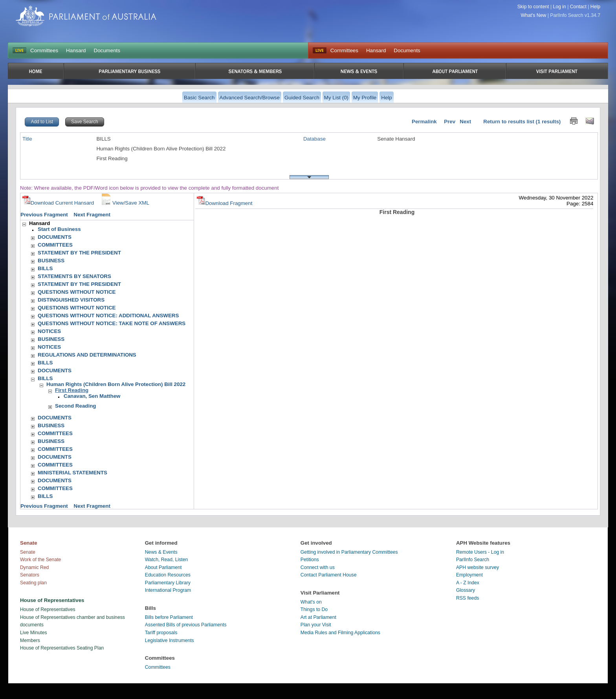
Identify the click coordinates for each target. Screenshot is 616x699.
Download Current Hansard (58, 203)
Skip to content (533, 7)
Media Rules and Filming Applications (340, 633)
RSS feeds (467, 598)
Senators (30, 575)
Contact (578, 7)
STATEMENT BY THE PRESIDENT (79, 253)
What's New (534, 15)
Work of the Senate (40, 560)
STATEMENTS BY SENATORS (74, 276)
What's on (311, 602)
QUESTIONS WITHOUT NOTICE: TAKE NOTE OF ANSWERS (112, 323)
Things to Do (314, 609)
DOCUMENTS (55, 237)
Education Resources (168, 575)
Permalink (424, 122)
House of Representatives (48, 609)
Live (320, 51)
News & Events (161, 552)
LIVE (19, 51)
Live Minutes (34, 633)
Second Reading (75, 406)
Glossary (466, 590)
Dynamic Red (34, 567)
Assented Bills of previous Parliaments (186, 625)
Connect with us (318, 567)
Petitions (310, 560)
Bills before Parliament (169, 617)
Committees (44, 50)
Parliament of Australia (86, 16)
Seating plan (33, 583)
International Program (168, 590)
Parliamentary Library (168, 583)
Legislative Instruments (170, 640)
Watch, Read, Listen (167, 560)
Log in (559, 7)
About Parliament (163, 567)
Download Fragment (224, 203)
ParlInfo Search (473, 560)
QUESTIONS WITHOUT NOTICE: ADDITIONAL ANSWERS (108, 316)
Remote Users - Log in (480, 552)
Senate (28, 552)
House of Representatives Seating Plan (62, 648)
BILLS (45, 268)
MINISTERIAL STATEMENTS (72, 473)
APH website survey (478, 567)
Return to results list (509, 122)
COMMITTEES (55, 245)
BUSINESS (51, 261)
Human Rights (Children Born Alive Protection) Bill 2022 (116, 384)
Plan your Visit (316, 625)
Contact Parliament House (329, 575)
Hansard (76, 50)
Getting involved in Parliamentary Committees (349, 552)
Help (595, 7)
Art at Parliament (318, 617)
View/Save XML (125, 203)
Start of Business (59, 229)
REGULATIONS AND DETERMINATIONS (87, 355)
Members (30, 640)
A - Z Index (468, 583)
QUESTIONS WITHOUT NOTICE (77, 292)
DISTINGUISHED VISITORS (71, 300)
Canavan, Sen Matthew (92, 396)
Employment (469, 575)
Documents (107, 50)
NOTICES (49, 331)
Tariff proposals (161, 633)
